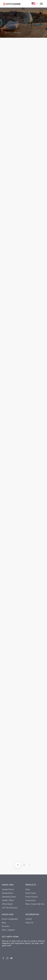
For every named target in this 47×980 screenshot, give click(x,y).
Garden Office (8, 900)
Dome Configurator (10, 919)
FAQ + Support (8, 930)
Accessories (31, 900)
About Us (29, 923)
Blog (4, 923)
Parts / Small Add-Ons (35, 904)
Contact (29, 919)
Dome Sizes (31, 893)
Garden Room (8, 889)
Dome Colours (32, 897)
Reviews (6, 926)
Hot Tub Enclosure (10, 908)
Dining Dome (7, 893)
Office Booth (7, 904)
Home (8, 33)
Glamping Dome (9, 897)
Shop (28, 889)
